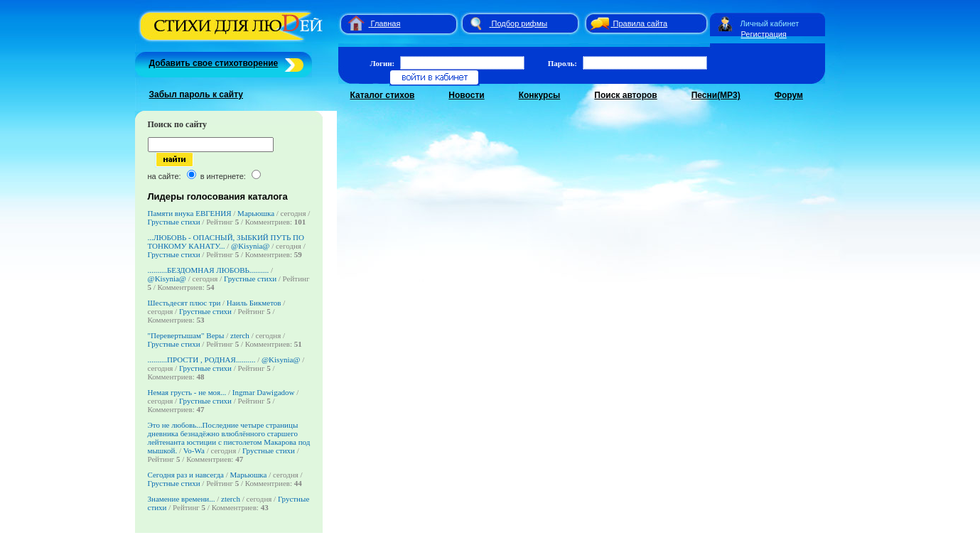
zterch (240, 335)
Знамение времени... (182, 499)
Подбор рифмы (520, 23)
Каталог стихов (383, 95)
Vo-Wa (194, 450)
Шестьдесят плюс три (185, 303)
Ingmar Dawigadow (264, 392)
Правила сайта (641, 23)
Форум (789, 95)
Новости (466, 95)
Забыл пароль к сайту (196, 94)
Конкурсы (540, 95)
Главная (386, 23)
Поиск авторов (625, 95)
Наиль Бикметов (254, 303)
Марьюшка (256, 213)
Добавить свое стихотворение (214, 63)
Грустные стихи (174, 222)
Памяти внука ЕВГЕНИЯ (190, 213)
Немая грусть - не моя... (187, 392)
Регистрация (764, 34)
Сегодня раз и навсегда (186, 475)
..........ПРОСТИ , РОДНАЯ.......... (202, 360)
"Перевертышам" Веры (186, 335)
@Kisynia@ (250, 246)
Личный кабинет (770, 23)
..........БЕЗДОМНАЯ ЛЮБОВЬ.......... (209, 270)
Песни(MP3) (716, 95)
